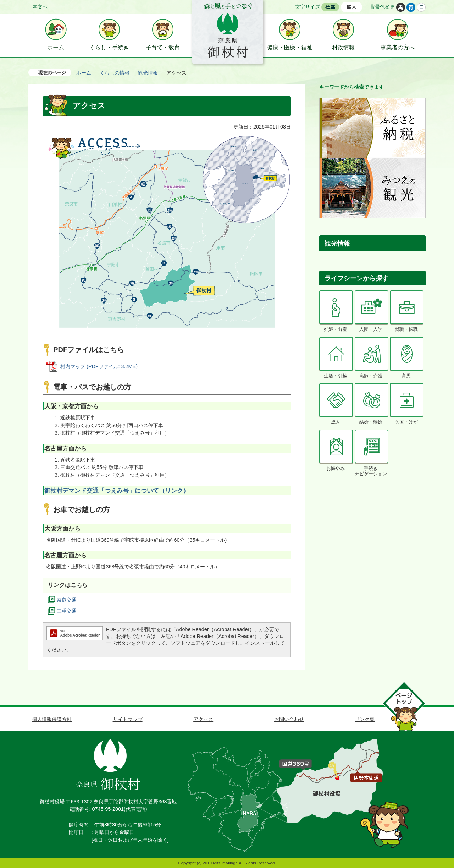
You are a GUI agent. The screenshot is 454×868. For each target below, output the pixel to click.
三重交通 (67, 611)
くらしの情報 (115, 73)
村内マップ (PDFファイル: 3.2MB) (99, 366)
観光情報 (148, 73)
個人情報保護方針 (52, 719)
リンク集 (365, 719)
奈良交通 (67, 600)
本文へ (40, 7)
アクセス (203, 719)
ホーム (84, 73)
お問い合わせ (289, 719)
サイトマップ (128, 719)
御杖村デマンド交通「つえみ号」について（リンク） (117, 491)
